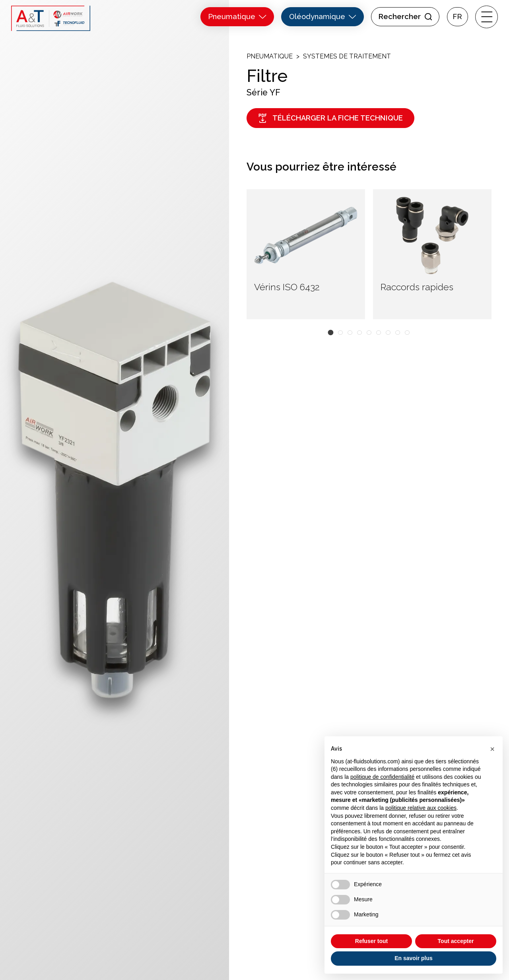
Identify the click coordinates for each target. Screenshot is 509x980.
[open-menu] (487, 17)
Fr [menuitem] (457, 17)
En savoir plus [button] (414, 958)
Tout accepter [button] (456, 941)
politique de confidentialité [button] (382, 777)
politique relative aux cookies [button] (421, 808)
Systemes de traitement (347, 56)
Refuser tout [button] (371, 941)
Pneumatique (270, 56)
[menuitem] (458, 17)
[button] (331, 332)
